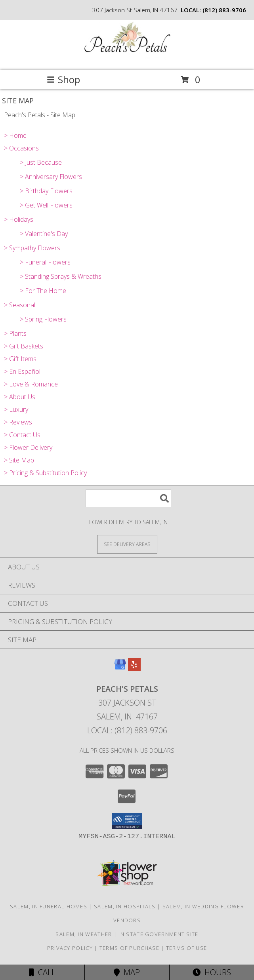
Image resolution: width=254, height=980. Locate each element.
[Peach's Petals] (127, 59)
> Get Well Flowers (46, 205)
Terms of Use (187, 948)
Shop (63, 79)
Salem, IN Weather (84, 934)
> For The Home (43, 291)
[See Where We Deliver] (127, 544)
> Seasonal (20, 305)
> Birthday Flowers (46, 191)
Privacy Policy (70, 948)
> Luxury (16, 409)
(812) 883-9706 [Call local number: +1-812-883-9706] (224, 10)
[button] (127, 821)
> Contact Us (22, 435)
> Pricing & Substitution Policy (45, 473)
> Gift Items (20, 359)
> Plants (15, 333)
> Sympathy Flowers (32, 248)
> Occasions (21, 148)
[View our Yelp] (134, 668)
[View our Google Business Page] (120, 668)
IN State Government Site (158, 934)
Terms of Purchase (129, 948)
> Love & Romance (31, 384)
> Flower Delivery (28, 447)
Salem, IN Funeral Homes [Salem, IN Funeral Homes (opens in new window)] (49, 906)
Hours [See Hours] (212, 972)
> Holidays (19, 219)
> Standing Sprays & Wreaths (61, 276)
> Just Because (41, 162)
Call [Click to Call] (42, 972)
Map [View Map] (127, 972)
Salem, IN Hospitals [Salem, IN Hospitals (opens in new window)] (125, 906)
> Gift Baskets (24, 346)
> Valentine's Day (44, 234)
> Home (15, 135)
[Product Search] (128, 498)
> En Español (22, 371)
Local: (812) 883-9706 (127, 730)
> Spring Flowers (43, 319)
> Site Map (19, 460)
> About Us (20, 397)
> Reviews (18, 422)
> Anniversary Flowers (51, 177)
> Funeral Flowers (45, 262)
